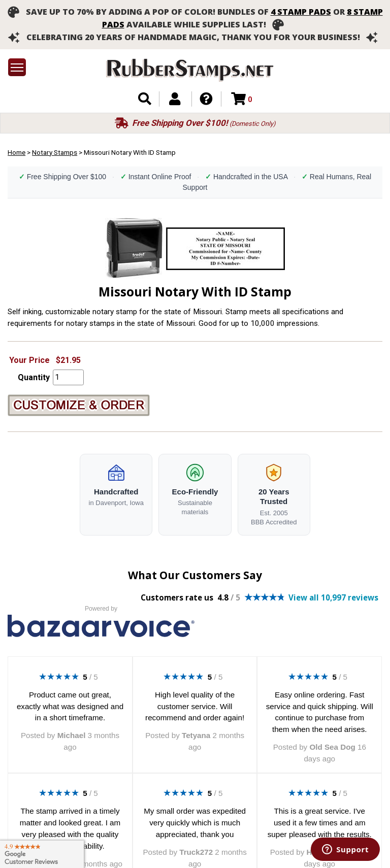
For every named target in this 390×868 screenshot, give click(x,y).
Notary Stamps (55, 152)
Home (17, 152)
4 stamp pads (301, 12)
